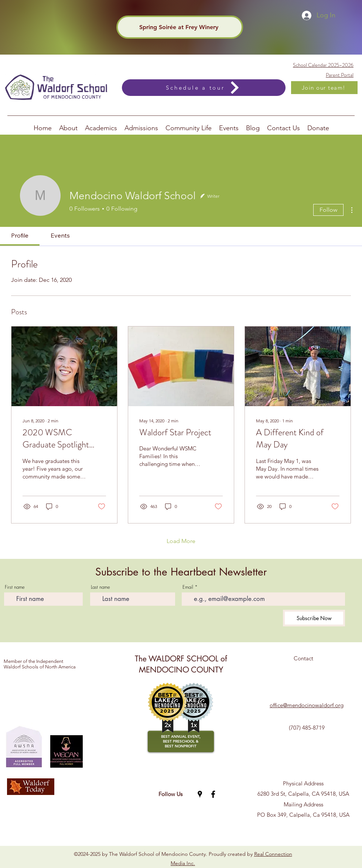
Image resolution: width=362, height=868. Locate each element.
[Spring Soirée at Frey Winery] (180, 27)
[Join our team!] (324, 88)
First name (15, 587)
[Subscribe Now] (314, 618)
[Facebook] (213, 794)
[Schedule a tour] (204, 88)
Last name (100, 587)
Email (188, 587)
